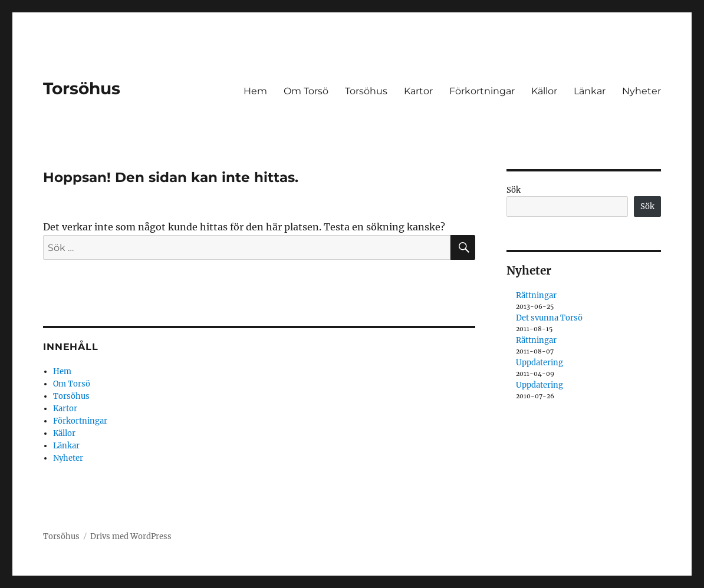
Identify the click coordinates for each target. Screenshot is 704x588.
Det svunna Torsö (549, 318)
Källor (544, 91)
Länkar (590, 91)
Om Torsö (306, 91)
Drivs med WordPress (131, 536)
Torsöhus (82, 88)
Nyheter (642, 91)
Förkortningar (482, 91)
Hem (255, 91)
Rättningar (536, 295)
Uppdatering (539, 363)
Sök (514, 190)
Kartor (418, 91)
